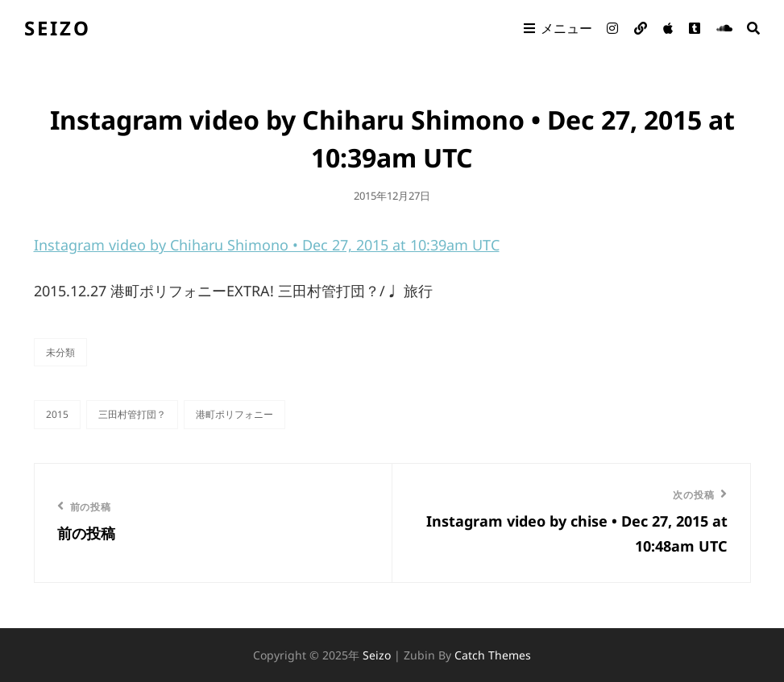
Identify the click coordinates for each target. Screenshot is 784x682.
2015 (57, 414)
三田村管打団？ (132, 414)
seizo (58, 28)
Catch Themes (493, 655)
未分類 (60, 352)
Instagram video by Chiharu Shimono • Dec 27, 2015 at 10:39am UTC (267, 245)
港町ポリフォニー (234, 414)
